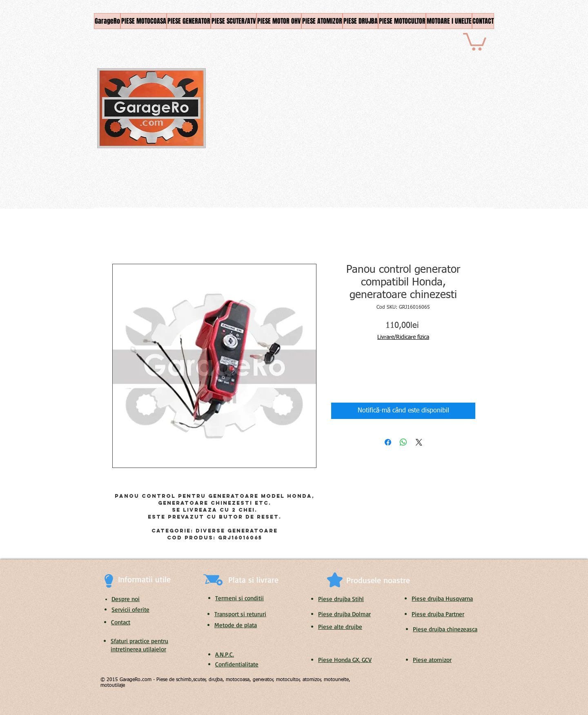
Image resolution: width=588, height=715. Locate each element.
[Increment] (362, 369)
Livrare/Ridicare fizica (403, 337)
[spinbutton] (350, 369)
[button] (475, 41)
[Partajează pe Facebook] (388, 442)
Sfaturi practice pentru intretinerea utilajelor (139, 645)
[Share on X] (419, 442)
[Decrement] (337, 369)
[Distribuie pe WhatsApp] (403, 442)
